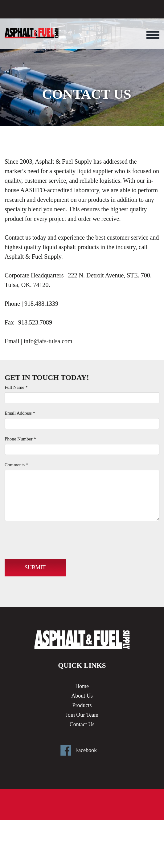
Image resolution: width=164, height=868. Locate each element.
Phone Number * (20, 439)
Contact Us (82, 724)
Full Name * (16, 387)
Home (82, 686)
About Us (82, 696)
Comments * (16, 465)
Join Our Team (82, 715)
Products (82, 705)
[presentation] (51, 538)
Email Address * (20, 413)
